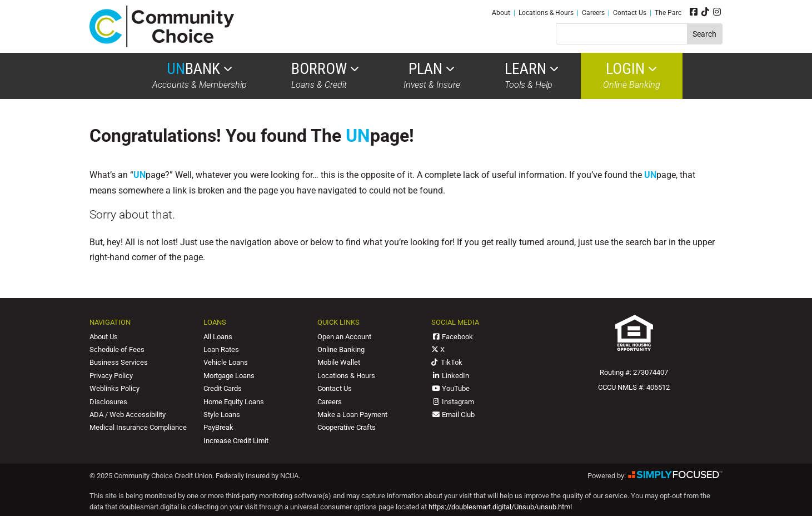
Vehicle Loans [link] (226, 362)
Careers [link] (593, 13)
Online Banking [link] (632, 76)
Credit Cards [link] (223, 388)
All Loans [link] (218, 337)
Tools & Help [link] (532, 76)
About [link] (501, 13)
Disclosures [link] (108, 402)
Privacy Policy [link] (111, 376)
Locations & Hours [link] (546, 13)
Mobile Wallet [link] (339, 362)
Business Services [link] (119, 362)
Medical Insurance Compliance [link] (138, 427)
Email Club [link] (453, 415)
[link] (162, 44)
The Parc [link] (668, 13)
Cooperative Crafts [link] (347, 427)
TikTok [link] (447, 362)
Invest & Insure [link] (432, 76)
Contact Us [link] (630, 13)
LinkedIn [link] (450, 376)
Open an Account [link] (344, 337)
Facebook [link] (452, 337)
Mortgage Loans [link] (229, 376)
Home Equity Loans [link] (234, 402)
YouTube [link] (450, 388)
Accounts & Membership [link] (200, 76)
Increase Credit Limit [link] (236, 441)
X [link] (438, 349)
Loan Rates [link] (221, 349)
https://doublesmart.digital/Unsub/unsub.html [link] (500, 507)
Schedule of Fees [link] (117, 349)
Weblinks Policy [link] (114, 388)
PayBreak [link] (218, 427)
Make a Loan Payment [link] (352, 415)
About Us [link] (104, 337)
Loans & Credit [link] (325, 76)
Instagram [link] (453, 402)
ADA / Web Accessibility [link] (128, 415)
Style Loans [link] (222, 415)
